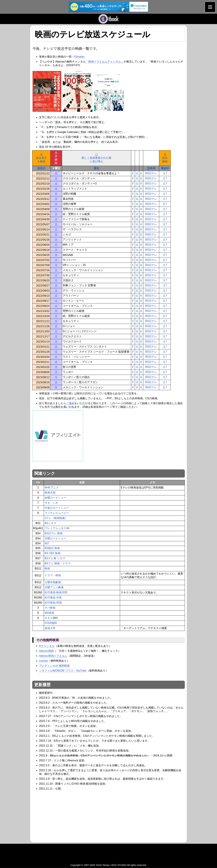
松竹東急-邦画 (53, 603)
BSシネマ (50, 523)
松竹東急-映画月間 (56, 592)
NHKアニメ (52, 487)
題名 (96, 168)
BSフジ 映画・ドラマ (58, 563)
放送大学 (50, 628)
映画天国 (50, 493)
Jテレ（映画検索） (56, 518)
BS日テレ (151, 173)
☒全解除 (56, 158)
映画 (47, 569)
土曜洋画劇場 (53, 582)
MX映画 (49, 613)
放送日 (41, 168)
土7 (165, 173)
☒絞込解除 (165, 158)
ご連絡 (70, 403)
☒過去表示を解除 (41, 158)
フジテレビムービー (57, 513)
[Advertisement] (61, 816)
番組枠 (165, 168)
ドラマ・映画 (53, 575)
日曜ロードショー (55, 538)
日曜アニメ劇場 (54, 587)
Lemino (43, 661)
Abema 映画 (46, 651)
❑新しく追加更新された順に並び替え (96, 158)
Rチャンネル (47, 646)
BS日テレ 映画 (54, 533)
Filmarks (79, 57)
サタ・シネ (51, 503)
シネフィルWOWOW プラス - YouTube (63, 671)
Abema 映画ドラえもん (53, 656)
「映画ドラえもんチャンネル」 (105, 62)
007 (47, 543)
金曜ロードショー (55, 498)
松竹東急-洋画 (53, 598)
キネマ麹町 (51, 618)
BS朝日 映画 (52, 548)
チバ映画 (50, 608)
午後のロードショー (57, 508)
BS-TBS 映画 (53, 553)
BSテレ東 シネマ (55, 558)
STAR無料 (51, 623)
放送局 (151, 168)
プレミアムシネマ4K (57, 528)
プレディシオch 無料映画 (54, 666)
